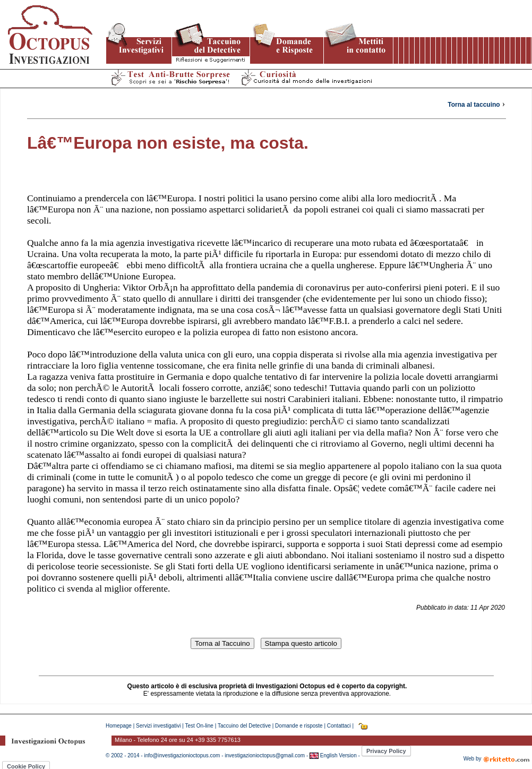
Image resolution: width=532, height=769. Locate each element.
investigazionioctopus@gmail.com (265, 755)
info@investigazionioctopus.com (182, 755)
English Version (338, 755)
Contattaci (339, 726)
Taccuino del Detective (244, 726)
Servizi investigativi (158, 726)
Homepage (119, 726)
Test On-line (199, 726)
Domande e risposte (299, 726)
